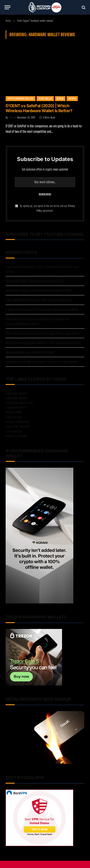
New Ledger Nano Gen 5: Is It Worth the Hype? (30, 352)
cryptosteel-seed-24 (16, 407)
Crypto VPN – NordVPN (18, 426)
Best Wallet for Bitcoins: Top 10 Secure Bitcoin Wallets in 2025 (39, 291)
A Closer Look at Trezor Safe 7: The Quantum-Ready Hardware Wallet (42, 309)
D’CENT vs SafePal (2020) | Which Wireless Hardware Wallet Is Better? (39, 108)
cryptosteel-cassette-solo (19, 403)
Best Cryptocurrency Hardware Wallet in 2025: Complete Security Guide (43, 343)
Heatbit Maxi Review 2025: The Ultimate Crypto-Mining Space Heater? (43, 333)
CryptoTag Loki (13, 417)
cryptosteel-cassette (16, 398)
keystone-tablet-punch (18, 422)
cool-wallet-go (14, 431)
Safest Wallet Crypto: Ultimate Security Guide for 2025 (35, 281)
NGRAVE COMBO (14, 412)
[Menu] (7, 7)
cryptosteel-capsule (16, 393)
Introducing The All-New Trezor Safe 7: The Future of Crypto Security (42, 362)
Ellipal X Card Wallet (16, 436)
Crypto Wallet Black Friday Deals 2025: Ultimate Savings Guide (39, 300)
